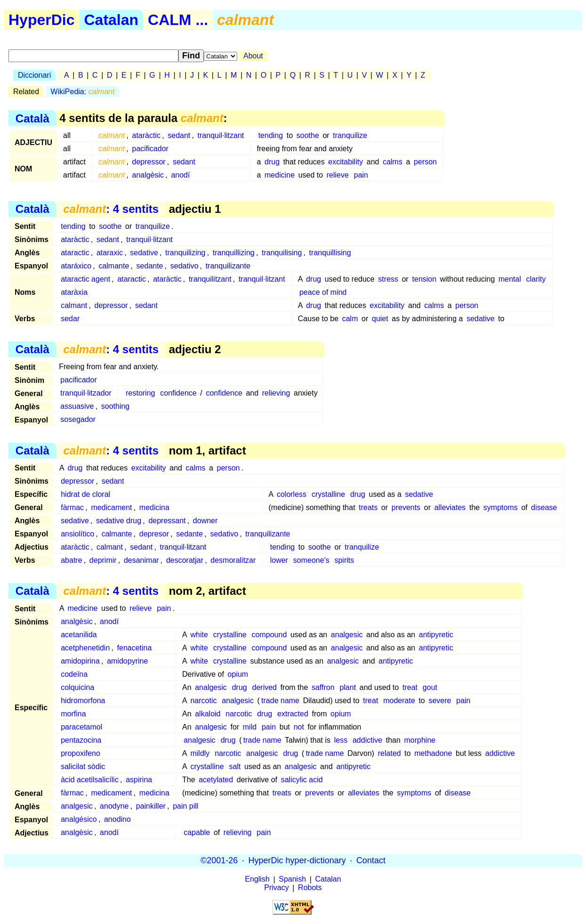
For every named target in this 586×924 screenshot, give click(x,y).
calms (393, 162)
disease (544, 507)
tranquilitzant (210, 279)
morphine (420, 740)
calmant (74, 305)
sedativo (185, 266)
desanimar (141, 560)
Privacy (276, 888)
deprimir (103, 560)
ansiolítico (77, 534)
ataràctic (146, 135)
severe (440, 701)
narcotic (203, 701)
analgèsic (148, 175)
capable (197, 832)
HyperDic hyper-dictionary (297, 860)
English (257, 879)
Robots (310, 888)
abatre (71, 560)
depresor (154, 534)
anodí (180, 175)
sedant (179, 135)
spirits (344, 560)
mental (510, 279)
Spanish (292, 879)
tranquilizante (228, 266)
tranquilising (282, 253)
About (253, 56)
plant (348, 687)
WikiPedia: (83, 92)
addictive (367, 740)
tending (271, 135)
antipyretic (436, 635)
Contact (371, 860)
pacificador (150, 149)
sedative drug (119, 521)
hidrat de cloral (85, 494)
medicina (154, 507)
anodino (117, 819)
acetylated (216, 780)
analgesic (347, 635)
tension (425, 279)
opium (238, 674)
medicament (111, 507)
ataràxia (74, 292)
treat (410, 687)
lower (279, 560)
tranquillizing (234, 253)
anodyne (114, 806)
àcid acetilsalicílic (90, 780)
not (299, 727)
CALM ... (178, 20)
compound (269, 635)
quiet (380, 319)
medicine (280, 175)
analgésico (79, 819)
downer (205, 521)
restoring (140, 393)
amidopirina (80, 661)
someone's (311, 560)
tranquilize (350, 135)
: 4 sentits (111, 209)
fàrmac (72, 507)
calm (350, 319)
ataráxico (76, 266)
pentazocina (81, 740)
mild (250, 727)
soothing (116, 406)
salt (235, 766)
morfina (73, 714)
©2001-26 (219, 860)
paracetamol (81, 727)
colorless (292, 494)
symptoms (501, 507)
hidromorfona (83, 701)
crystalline (328, 494)
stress (388, 279)
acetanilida (79, 635)
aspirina (139, 780)
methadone (433, 753)
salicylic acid (302, 780)
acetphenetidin (85, 648)
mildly (200, 753)
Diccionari (34, 75)
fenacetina (135, 648)
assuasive (77, 406)
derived (265, 687)
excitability (345, 162)
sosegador (78, 419)
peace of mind (323, 292)
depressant (167, 521)
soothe (308, 135)
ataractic (75, 253)
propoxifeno (80, 753)
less (341, 740)
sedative (144, 253)
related (389, 753)
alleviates (450, 507)
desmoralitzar (233, 560)
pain (361, 175)
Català (32, 118)
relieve (338, 175)
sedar (70, 319)
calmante (114, 266)
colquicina (77, 687)
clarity (536, 279)
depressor (149, 162)
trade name (280, 701)
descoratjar (185, 560)
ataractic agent (85, 279)
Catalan (112, 20)
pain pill (185, 806)
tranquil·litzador (86, 393)
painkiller (151, 806)
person (425, 162)
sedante (150, 266)
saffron (323, 687)
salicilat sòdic (83, 766)
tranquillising (330, 253)
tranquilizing (185, 253)
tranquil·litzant (221, 135)
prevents (406, 507)
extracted (293, 714)
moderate (399, 701)
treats (368, 507)
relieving (276, 393)
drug (272, 162)
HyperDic (42, 20)
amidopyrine (127, 661)
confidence (178, 393)
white (199, 635)
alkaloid (208, 714)
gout (430, 687)
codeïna (74, 674)
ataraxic (110, 253)
